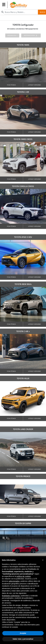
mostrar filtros (31, 35)
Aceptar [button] (23, 633)
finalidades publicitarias (11, 596)
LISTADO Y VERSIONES (34, 85)
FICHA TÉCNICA (11, 85)
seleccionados (14, 581)
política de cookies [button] (24, 576)
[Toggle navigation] (4, 5)
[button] (43, 560)
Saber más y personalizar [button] (23, 639)
